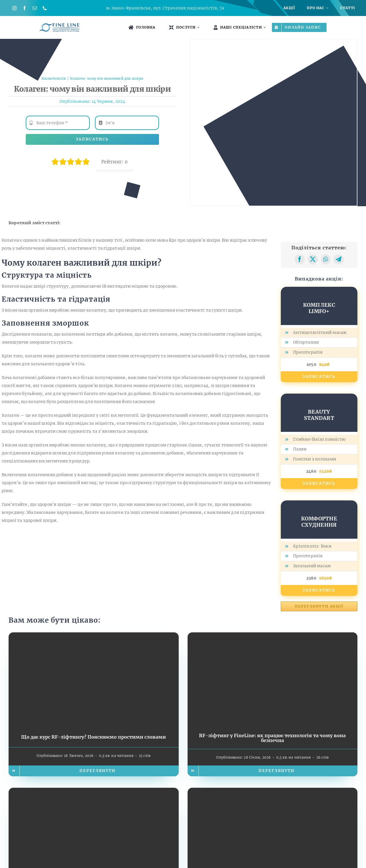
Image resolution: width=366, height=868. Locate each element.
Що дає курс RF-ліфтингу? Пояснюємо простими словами (94, 737)
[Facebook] (300, 259)
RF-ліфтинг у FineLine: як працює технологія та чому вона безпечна (272, 738)
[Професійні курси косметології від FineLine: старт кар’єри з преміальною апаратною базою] (273, 792)
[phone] (45, 8)
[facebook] (24, 8)
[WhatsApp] (326, 259)
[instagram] (14, 8)
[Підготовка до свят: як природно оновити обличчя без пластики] (94, 792)
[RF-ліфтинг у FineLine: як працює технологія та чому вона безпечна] (273, 636)
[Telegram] (339, 259)
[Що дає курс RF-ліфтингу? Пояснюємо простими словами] (94, 636)
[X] (313, 259)
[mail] (35, 8)
